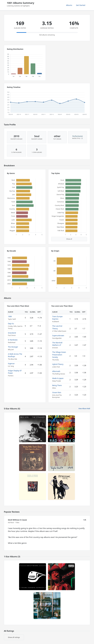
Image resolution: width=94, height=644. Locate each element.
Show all (69, 239)
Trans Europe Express (57, 318)
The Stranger (13, 347)
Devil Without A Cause (17, 520)
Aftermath (56, 371)
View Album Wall (84, 409)
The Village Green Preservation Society (59, 355)
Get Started (81, 5)
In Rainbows (13, 340)
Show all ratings (14, 637)
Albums (69, 5)
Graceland (12, 333)
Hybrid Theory (58, 364)
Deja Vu (11, 324)
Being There (57, 385)
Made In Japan (58, 378)
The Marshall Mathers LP (57, 344)
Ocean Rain (57, 392)
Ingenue (11, 363)
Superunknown (58, 335)
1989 (10, 316)
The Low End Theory (57, 327)
